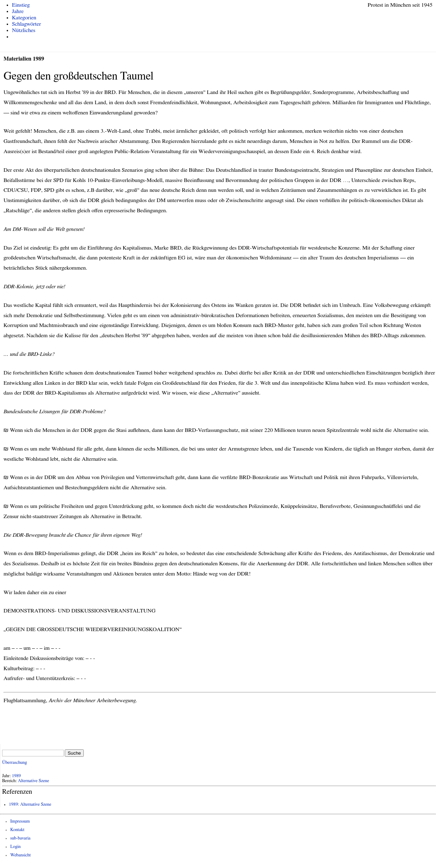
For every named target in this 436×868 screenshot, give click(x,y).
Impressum (20, 821)
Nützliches (24, 30)
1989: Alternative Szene (30, 804)
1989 (17, 776)
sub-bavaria (20, 838)
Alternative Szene (34, 781)
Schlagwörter (26, 24)
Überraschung (14, 763)
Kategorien (24, 18)
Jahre (18, 11)
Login (15, 847)
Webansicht (20, 855)
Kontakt (17, 830)
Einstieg (21, 5)
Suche (74, 753)
